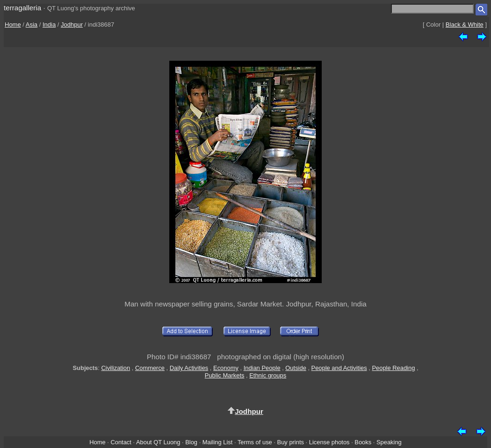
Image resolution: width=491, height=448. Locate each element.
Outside (296, 368)
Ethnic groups (268, 375)
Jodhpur (72, 25)
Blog (191, 442)
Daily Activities (189, 368)
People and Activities (339, 368)
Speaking (389, 442)
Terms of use (255, 442)
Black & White (465, 25)
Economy (226, 368)
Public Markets (225, 375)
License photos (329, 442)
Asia (32, 25)
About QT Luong (158, 442)
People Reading (393, 368)
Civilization (116, 368)
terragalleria (22, 8)
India (49, 25)
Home (13, 25)
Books (363, 442)
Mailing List (218, 442)
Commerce (150, 368)
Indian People (262, 368)
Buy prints (291, 442)
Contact (121, 442)
